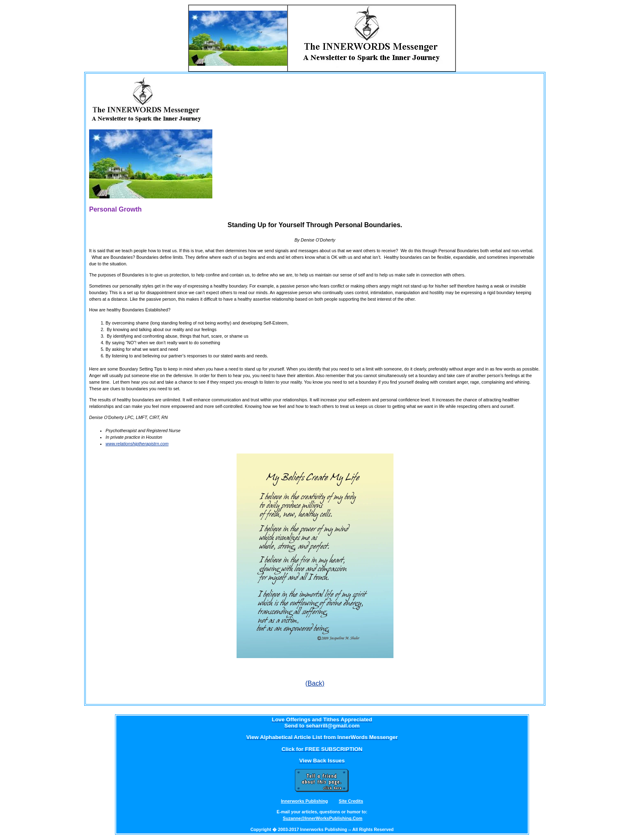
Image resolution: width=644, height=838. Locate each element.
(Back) (315, 683)
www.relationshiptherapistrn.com (137, 444)
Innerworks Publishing (304, 801)
